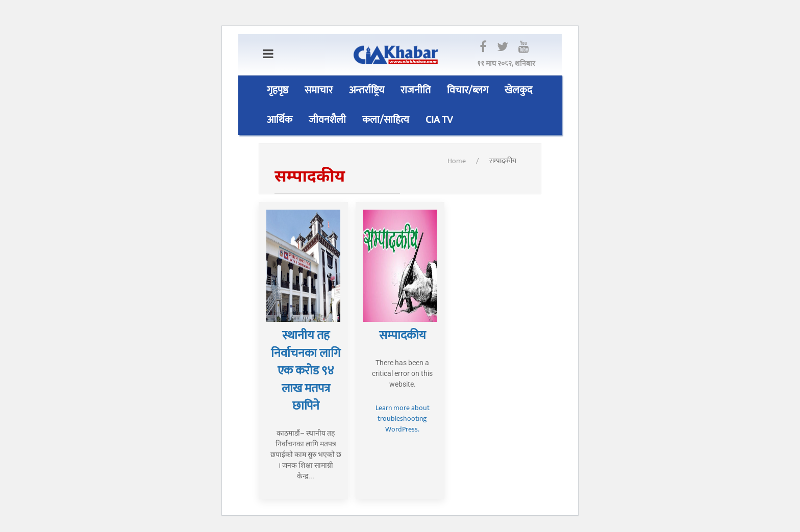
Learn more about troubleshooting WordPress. (403, 419)
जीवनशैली (327, 120)
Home (457, 161)
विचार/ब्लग (468, 90)
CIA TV (439, 120)
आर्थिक (280, 120)
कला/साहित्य (386, 120)
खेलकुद (518, 90)
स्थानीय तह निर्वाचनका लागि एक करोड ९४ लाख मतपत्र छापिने (306, 371)
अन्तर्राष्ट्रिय (367, 90)
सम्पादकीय (503, 161)
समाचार (319, 90)
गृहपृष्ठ (278, 90)
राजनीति (416, 90)
